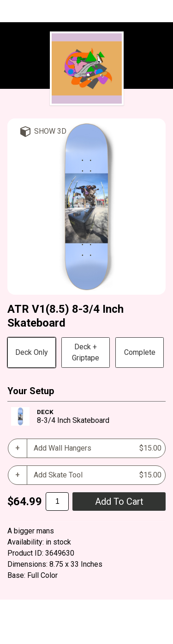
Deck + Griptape (86, 352)
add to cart (119, 502)
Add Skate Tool (98, 475)
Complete (140, 352)
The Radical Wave (87, 12)
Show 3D (50, 131)
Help (15, 633)
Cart (36, 633)
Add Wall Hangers (98, 448)
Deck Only (32, 352)
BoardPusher (69, 610)
